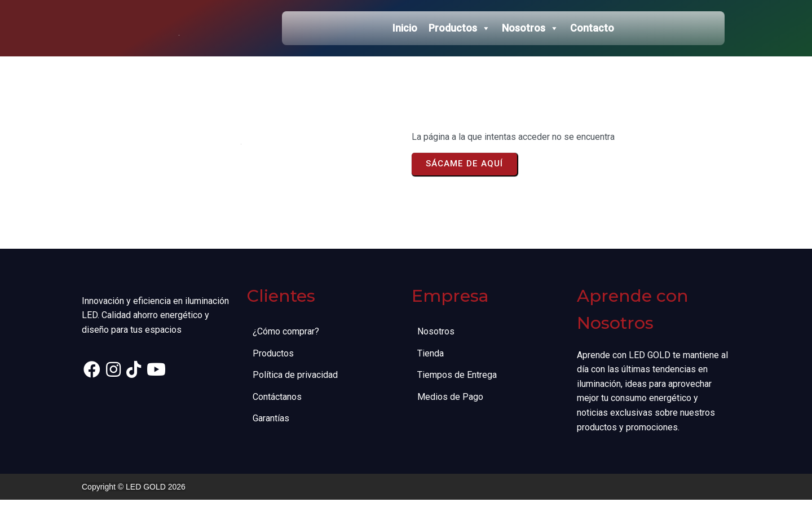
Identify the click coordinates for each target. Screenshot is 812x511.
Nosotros (530, 28)
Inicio (405, 28)
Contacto (592, 28)
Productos (460, 28)
